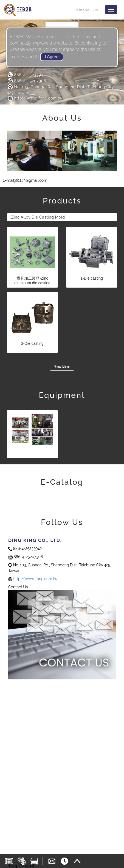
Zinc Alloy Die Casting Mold (38, 217)
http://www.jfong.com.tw (35, 98)
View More (62, 366)
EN (96, 10)
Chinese (82, 10)
